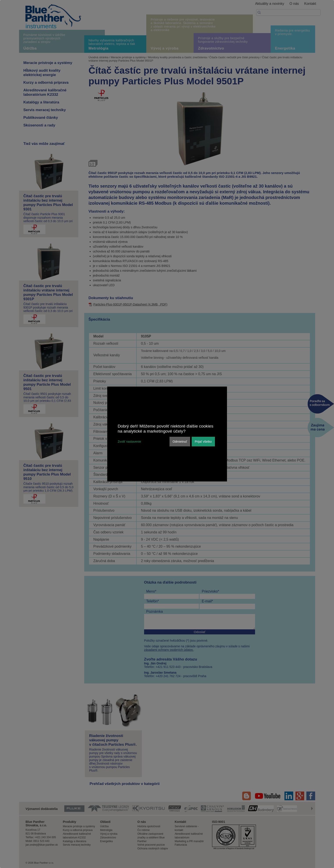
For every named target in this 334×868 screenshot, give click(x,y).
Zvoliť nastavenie (129, 442)
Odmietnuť (180, 442)
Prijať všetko (203, 442)
